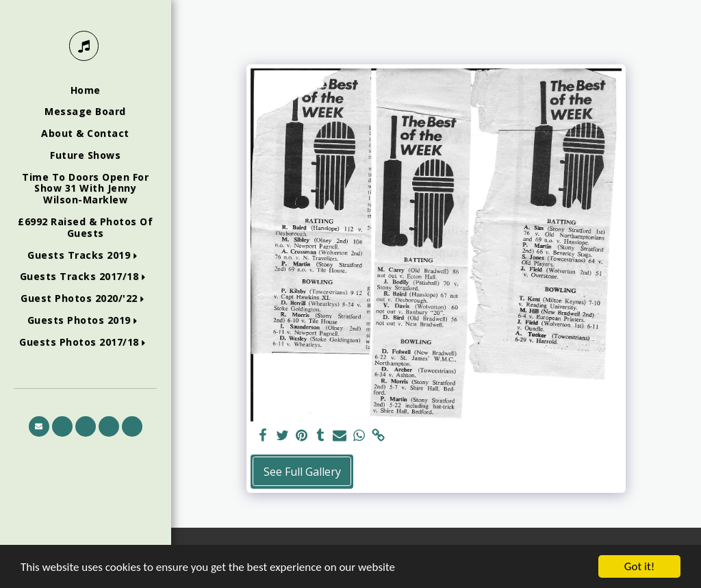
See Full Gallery (302, 472)
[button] (85, 256)
